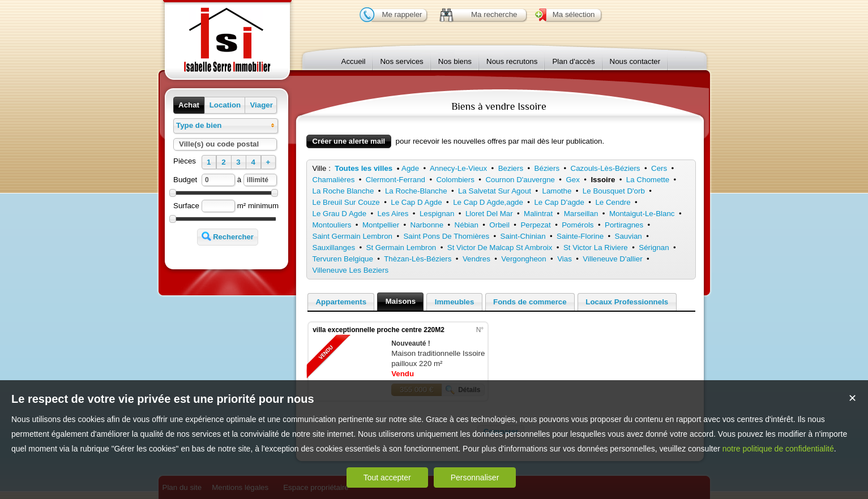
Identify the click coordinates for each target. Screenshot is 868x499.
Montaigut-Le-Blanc (642, 214)
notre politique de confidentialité (778, 449)
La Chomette (648, 180)
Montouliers (332, 225)
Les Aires (393, 214)
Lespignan (437, 214)
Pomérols (578, 225)
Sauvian (628, 236)
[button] (189, 105)
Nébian (467, 225)
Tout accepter (387, 478)
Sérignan (654, 248)
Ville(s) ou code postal (219, 144)
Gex (572, 180)
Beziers (511, 168)
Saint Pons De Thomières (446, 236)
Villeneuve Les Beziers (351, 270)
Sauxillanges (334, 248)
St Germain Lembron (401, 248)
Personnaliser (475, 478)
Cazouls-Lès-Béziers (606, 168)
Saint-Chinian (523, 236)
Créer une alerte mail (349, 141)
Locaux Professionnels (627, 302)
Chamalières (334, 180)
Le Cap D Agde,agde (488, 202)
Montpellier (381, 225)
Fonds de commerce (530, 302)
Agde (410, 168)
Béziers (547, 168)
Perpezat (535, 225)
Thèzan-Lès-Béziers (418, 259)
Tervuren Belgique (343, 259)
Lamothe (557, 191)
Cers (659, 168)
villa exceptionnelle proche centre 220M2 (379, 330)
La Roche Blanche (343, 191)
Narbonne (427, 225)
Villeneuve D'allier (612, 259)
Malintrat (538, 214)
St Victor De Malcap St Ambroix (500, 248)
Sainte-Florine (580, 236)
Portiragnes (624, 225)
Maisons (401, 301)
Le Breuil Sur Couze (346, 202)
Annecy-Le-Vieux (458, 168)
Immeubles (455, 302)
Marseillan (581, 214)
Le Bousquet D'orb (614, 191)
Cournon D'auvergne (520, 180)
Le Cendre (613, 202)
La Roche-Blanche (416, 191)
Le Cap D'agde (559, 202)
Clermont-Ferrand (395, 180)
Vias (565, 259)
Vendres (476, 259)
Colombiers (455, 180)
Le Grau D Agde (340, 214)
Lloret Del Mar (489, 214)
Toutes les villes (364, 168)
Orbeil (499, 225)
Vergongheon (523, 259)
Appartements (341, 302)
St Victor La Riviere (596, 248)
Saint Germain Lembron (353, 236)
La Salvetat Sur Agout (495, 191)
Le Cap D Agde (416, 202)
